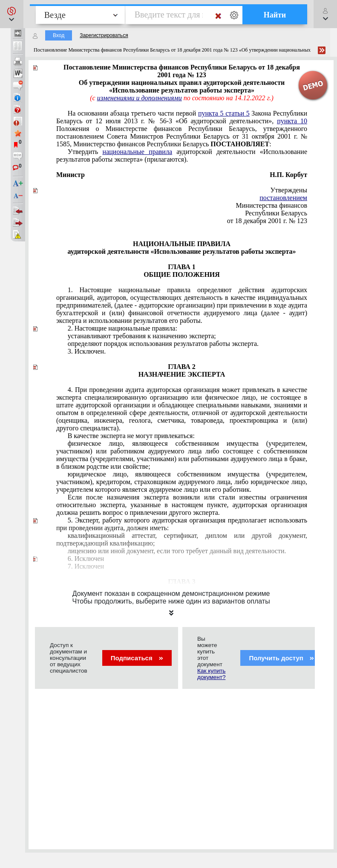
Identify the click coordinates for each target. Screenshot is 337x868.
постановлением (283, 198)
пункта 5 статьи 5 (224, 113)
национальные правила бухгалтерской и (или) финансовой (182, 305)
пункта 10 (292, 121)
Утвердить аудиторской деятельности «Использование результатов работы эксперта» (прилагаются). (182, 155)
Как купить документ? (211, 674)
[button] (12, 14)
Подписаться (137, 658)
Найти (275, 15)
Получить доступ (281, 658)
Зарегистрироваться (104, 35)
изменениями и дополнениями (140, 98)
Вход (59, 35)
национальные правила (137, 152)
